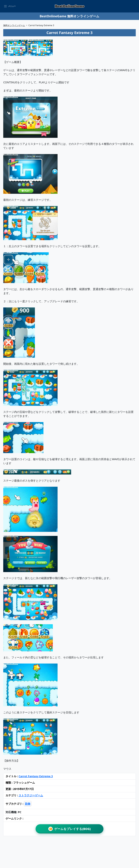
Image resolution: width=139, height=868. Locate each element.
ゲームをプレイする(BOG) (69, 829)
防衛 (28, 804)
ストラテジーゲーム (31, 795)
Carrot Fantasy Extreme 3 (36, 776)
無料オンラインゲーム (14, 25)
